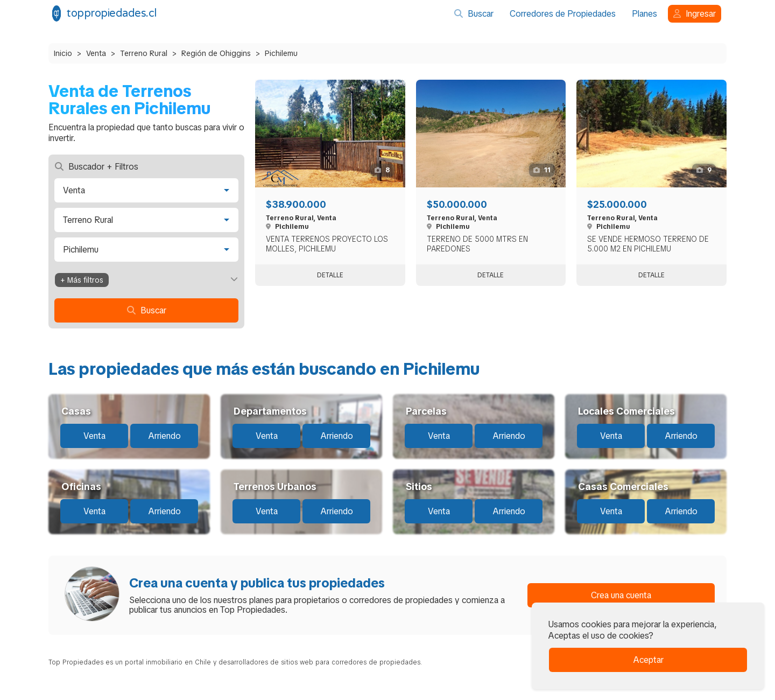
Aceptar (648, 660)
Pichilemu (281, 53)
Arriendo (164, 436)
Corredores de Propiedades (563, 14)
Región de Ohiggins (216, 53)
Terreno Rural (144, 53)
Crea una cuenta (621, 595)
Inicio (63, 53)
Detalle (330, 275)
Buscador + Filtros (97, 167)
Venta (96, 53)
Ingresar (695, 14)
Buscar (474, 14)
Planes (644, 14)
